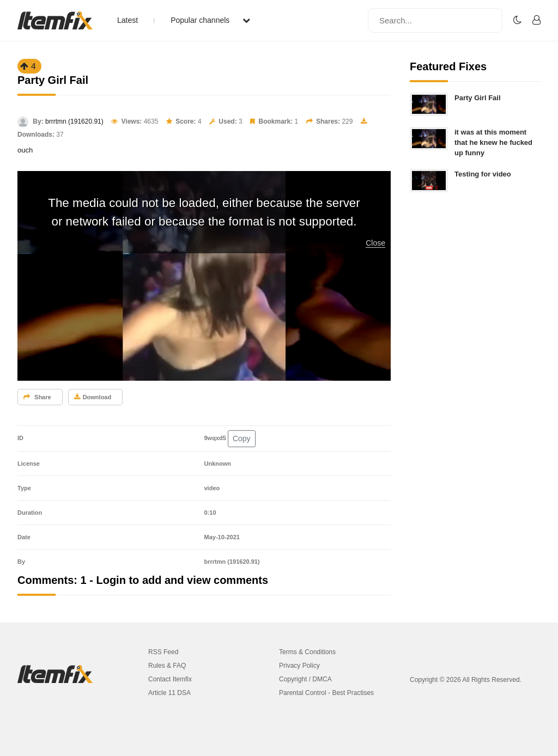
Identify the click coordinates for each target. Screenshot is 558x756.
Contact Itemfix (170, 679)
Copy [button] (242, 438)
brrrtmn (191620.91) (74, 121)
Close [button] (375, 243)
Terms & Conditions (307, 652)
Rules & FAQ (167, 666)
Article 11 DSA (169, 693)
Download (93, 397)
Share (37, 397)
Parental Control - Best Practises (326, 693)
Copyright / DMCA (305, 679)
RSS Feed (163, 652)
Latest (128, 20)
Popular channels (210, 20)
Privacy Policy (299, 666)
